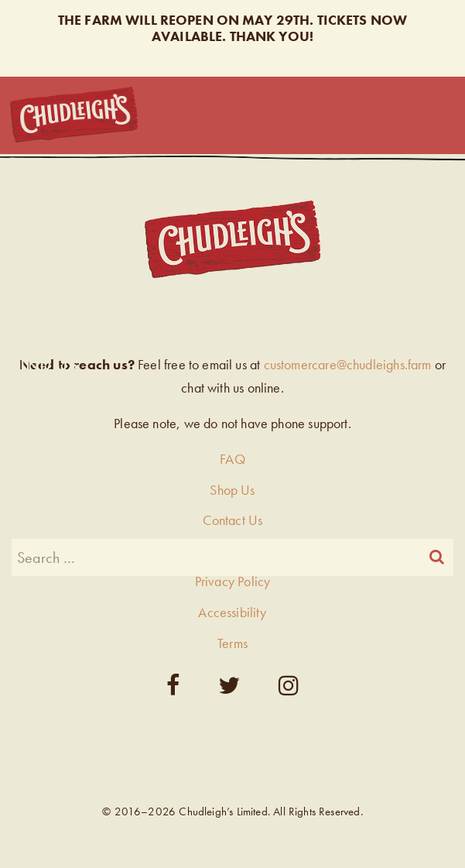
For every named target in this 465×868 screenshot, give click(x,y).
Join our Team (62, 416)
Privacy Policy (233, 581)
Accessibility (232, 612)
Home (38, 179)
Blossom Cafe (76, 290)
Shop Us (48, 216)
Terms (232, 643)
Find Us (44, 364)
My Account (45, 484)
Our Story (59, 327)
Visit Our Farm (78, 253)
